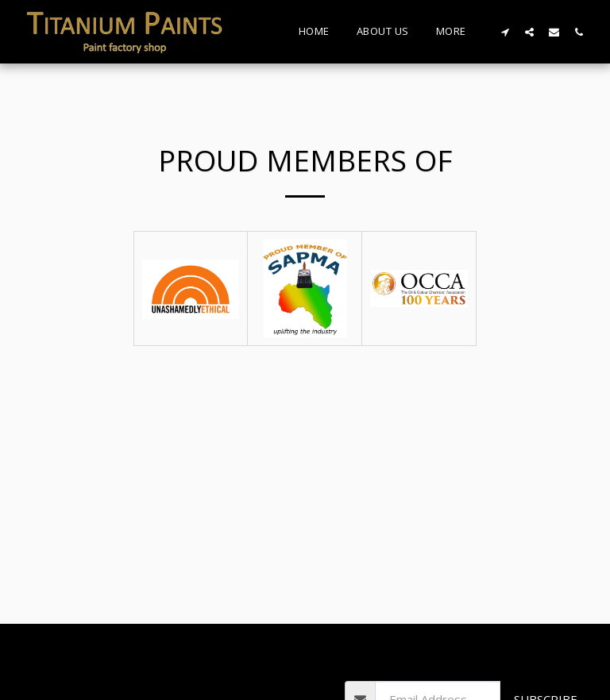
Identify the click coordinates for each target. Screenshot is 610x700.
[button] (505, 32)
